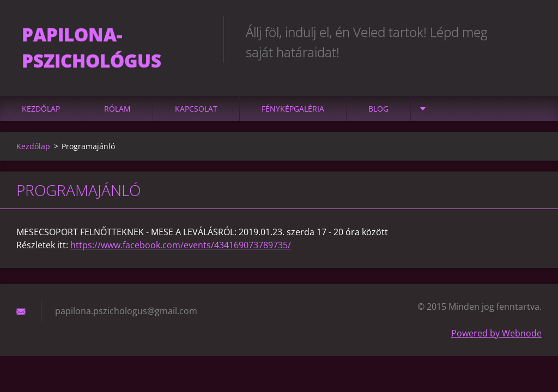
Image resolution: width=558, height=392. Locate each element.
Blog (378, 109)
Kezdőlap (41, 109)
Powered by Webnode (496, 333)
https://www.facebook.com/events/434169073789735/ (181, 245)
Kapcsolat (196, 109)
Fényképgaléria (293, 109)
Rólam (117, 109)
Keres (530, 32)
